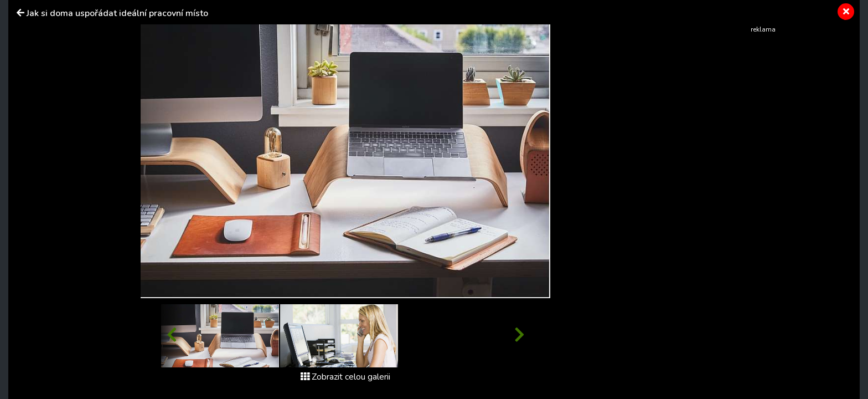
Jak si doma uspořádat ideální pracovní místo (117, 13)
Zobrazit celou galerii (345, 377)
